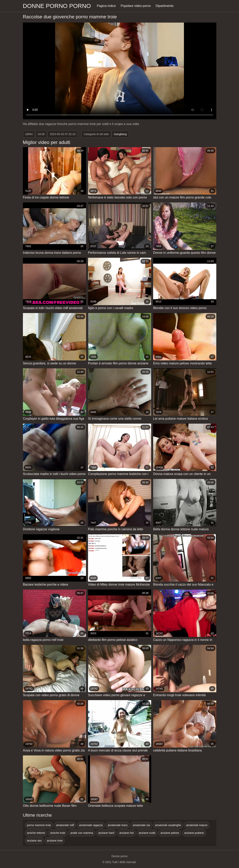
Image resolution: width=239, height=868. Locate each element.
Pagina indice (106, 6)
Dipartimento (165, 6)
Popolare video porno (136, 6)
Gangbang (120, 134)
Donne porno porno (57, 6)
